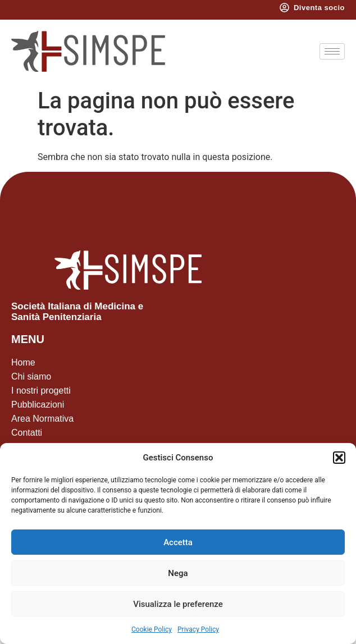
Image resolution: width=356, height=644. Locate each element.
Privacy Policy (198, 629)
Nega (178, 573)
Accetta (178, 542)
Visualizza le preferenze (178, 604)
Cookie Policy (152, 629)
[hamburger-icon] (332, 51)
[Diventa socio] (284, 8)
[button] (339, 458)
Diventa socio (319, 8)
